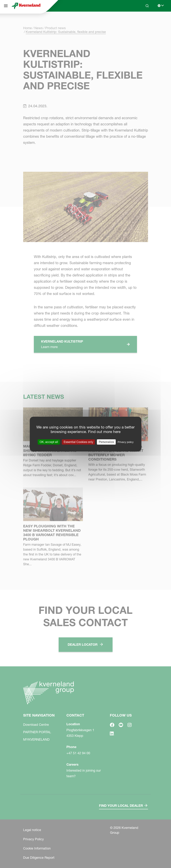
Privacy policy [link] (126, 442)
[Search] (147, 6)
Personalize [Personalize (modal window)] (106, 442)
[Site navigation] (6, 6)
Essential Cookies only (78, 442)
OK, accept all (49, 442)
